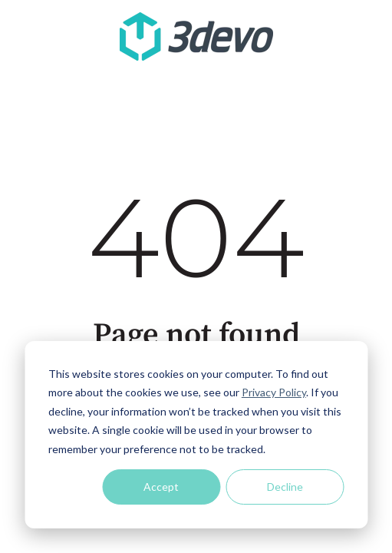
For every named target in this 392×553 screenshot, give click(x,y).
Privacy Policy (274, 392)
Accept (161, 487)
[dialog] (196, 435)
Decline (285, 487)
